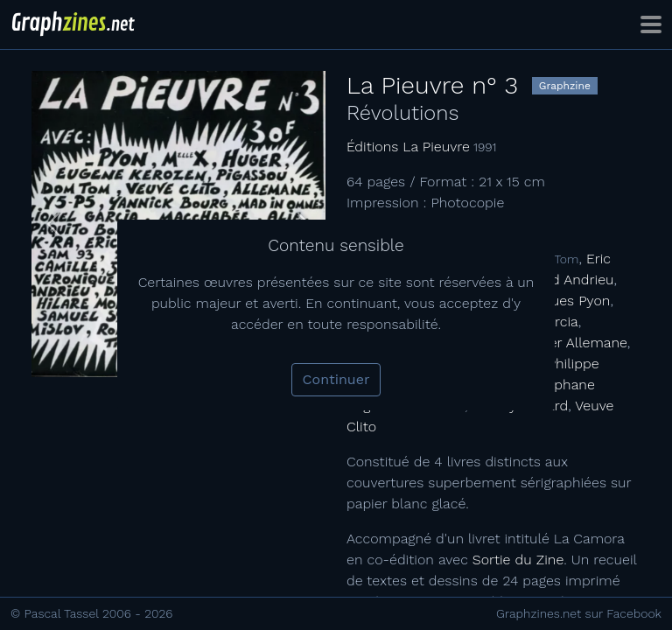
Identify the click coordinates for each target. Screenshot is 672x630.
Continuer (336, 379)
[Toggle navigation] (651, 24)
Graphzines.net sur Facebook (579, 613)
